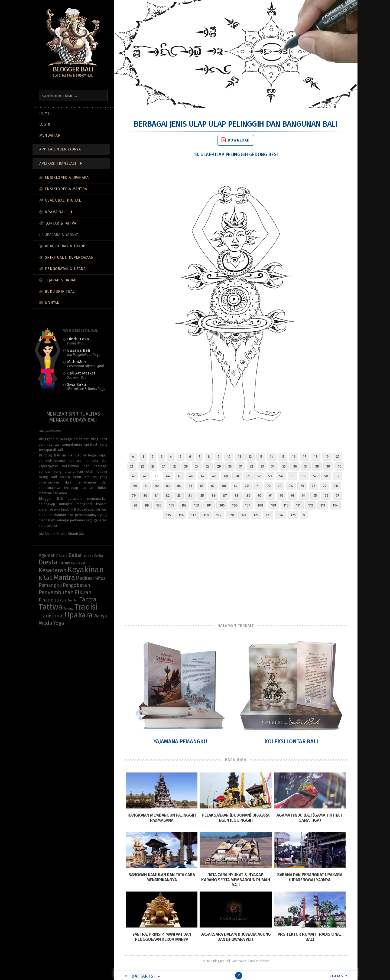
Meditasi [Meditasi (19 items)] (85, 578)
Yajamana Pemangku (180, 741)
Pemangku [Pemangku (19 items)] (50, 585)
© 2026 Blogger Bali (216, 961)
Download (236, 140)
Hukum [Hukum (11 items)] (64, 563)
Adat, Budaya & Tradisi (66, 246)
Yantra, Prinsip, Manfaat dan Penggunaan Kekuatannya (162, 937)
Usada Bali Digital (63, 200)
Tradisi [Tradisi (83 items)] (86, 607)
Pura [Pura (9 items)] (63, 600)
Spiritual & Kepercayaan (69, 257)
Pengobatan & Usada (65, 269)
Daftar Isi (143, 976)
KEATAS (336, 976)
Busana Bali (84, 352)
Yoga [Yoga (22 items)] (59, 623)
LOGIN (45, 124)
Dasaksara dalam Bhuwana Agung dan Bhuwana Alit (236, 937)
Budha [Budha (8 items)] (89, 556)
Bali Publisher (259, 961)
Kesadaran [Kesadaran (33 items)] (53, 570)
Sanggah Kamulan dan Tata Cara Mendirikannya (162, 877)
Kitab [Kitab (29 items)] (46, 578)
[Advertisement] (236, 570)
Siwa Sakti (86, 386)
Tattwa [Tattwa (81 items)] (51, 607)
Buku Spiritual (60, 292)
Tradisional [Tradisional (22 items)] (51, 616)
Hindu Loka (78, 341)
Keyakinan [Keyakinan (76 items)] (85, 570)
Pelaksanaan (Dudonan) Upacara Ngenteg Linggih (235, 818)
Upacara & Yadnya (61, 235)
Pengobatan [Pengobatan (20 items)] (76, 585)
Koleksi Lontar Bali (291, 741)
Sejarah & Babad (60, 280)
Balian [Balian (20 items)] (76, 555)
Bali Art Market (81, 375)
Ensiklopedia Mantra (66, 189)
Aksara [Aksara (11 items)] (62, 556)
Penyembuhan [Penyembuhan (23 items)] (56, 592)
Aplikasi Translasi (58, 164)
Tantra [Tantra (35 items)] (88, 599)
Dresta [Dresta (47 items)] (48, 562)
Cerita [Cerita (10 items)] (98, 556)
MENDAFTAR (50, 135)
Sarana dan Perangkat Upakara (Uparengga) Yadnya (310, 877)
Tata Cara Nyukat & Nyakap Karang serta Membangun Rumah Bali (236, 880)
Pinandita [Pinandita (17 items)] (49, 600)
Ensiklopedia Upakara (67, 178)
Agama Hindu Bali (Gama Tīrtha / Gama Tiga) (310, 818)
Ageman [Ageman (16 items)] (47, 555)
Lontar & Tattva (61, 223)
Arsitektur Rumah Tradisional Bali (310, 937)
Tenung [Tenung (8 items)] (68, 609)
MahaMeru (85, 364)
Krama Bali (56, 212)
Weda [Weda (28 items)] (45, 623)
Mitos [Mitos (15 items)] (100, 578)
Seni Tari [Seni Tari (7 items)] (73, 601)
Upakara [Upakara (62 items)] (79, 615)
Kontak (52, 303)
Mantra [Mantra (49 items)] (64, 578)
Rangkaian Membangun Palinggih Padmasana (162, 818)
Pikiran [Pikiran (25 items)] (83, 592)
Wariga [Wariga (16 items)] (100, 616)
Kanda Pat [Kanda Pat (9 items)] (78, 563)
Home (45, 113)
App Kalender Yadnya (60, 149)
